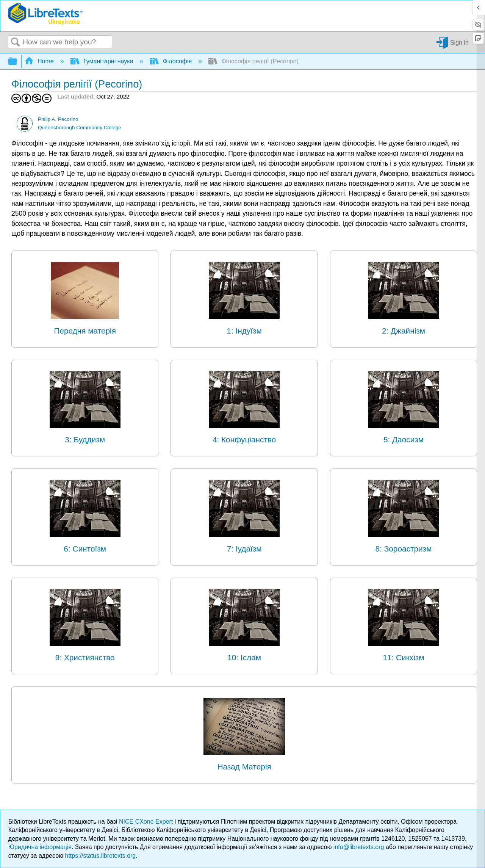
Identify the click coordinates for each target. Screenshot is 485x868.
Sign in (459, 42)
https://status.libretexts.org (101, 856)
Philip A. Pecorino (58, 119)
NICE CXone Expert (147, 822)
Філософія (171, 61)
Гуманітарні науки (103, 61)
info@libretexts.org (359, 847)
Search (16, 42)
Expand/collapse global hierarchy (17, 62)
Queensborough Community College (80, 128)
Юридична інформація (40, 847)
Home (40, 61)
